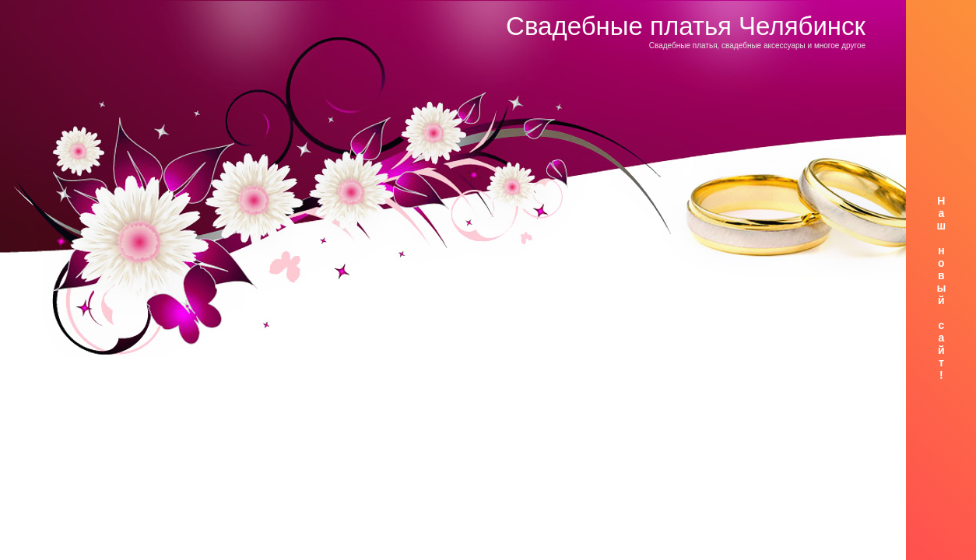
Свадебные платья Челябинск (686, 26)
